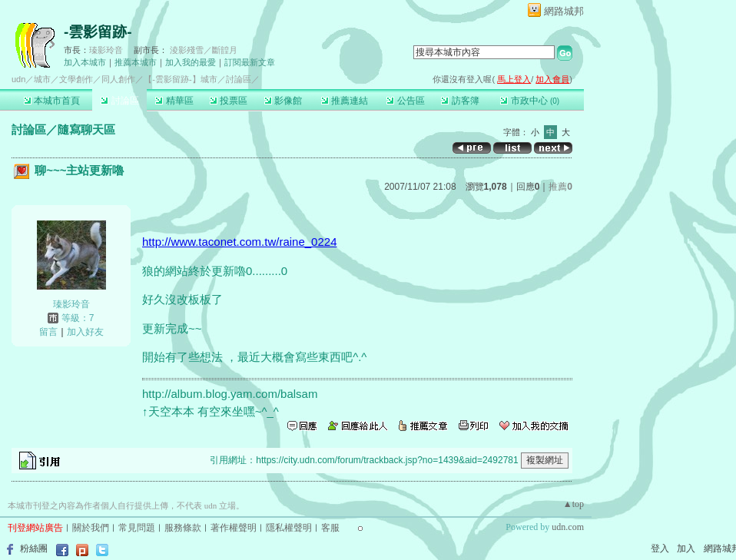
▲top (574, 504)
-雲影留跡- (98, 32)
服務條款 (183, 528)
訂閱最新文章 (250, 62)
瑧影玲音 (106, 50)
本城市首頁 (52, 101)
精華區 (174, 101)
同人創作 (118, 79)
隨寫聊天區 (86, 129)
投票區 (229, 101)
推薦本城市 (136, 62)
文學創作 (76, 79)
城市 (42, 79)
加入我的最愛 (191, 62)
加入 (686, 548)
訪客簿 (460, 101)
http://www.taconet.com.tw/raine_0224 (239, 242)
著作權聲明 (234, 528)
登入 (660, 548)
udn (18, 79)
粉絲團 (34, 548)
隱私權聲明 (289, 528)
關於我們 (91, 528)
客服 (330, 528)
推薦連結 (345, 101)
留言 (48, 332)
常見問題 (137, 528)
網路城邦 (564, 11)
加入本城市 (85, 62)
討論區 (119, 101)
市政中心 (530, 101)
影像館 (283, 101)
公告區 (405, 101)
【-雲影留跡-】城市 (180, 79)
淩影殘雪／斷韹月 (204, 50)
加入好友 (85, 332)
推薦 (560, 187)
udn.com (568, 527)
